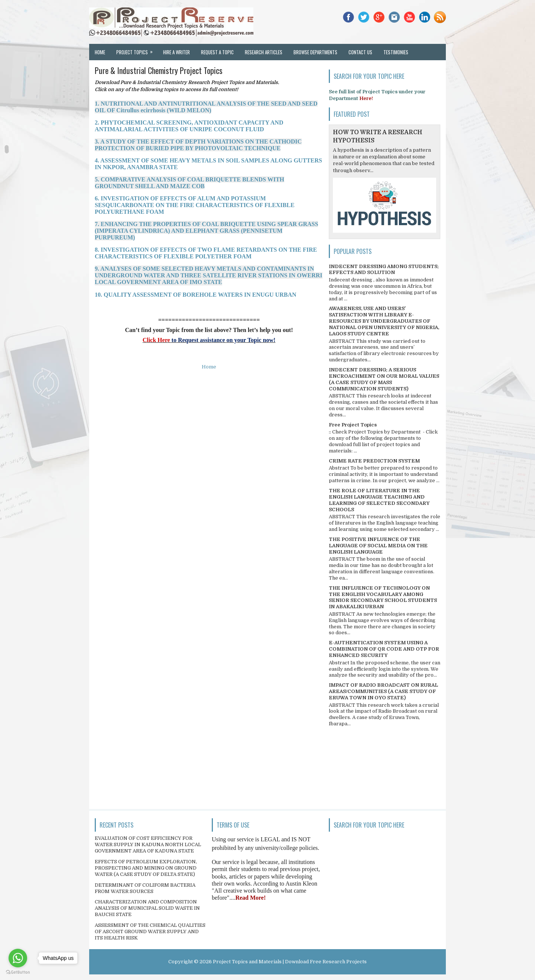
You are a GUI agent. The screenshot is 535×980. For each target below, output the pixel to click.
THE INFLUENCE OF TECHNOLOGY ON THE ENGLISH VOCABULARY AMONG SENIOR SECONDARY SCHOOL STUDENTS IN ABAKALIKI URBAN (383, 597)
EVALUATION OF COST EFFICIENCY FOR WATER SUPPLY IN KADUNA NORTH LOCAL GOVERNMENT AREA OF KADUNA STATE (148, 844)
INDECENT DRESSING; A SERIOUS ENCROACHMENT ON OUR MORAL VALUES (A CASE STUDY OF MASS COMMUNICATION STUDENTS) (384, 379)
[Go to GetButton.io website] (18, 972)
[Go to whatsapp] (18, 958)
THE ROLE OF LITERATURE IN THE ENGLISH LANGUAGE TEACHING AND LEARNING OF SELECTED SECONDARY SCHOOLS (379, 500)
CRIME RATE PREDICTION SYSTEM (374, 461)
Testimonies (396, 52)
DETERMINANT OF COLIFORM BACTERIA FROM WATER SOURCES (145, 888)
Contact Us (360, 52)
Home (100, 52)
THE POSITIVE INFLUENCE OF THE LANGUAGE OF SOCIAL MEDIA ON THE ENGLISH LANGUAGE (378, 546)
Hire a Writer (176, 52)
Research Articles (264, 52)
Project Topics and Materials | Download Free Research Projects (290, 962)
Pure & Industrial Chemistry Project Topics (159, 70)
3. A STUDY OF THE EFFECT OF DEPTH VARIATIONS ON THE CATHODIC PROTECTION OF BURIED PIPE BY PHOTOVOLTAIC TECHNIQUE (198, 145)
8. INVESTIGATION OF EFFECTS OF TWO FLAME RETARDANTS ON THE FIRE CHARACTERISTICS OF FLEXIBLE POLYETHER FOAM (206, 253)
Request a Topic (217, 52)
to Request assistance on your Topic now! (223, 340)
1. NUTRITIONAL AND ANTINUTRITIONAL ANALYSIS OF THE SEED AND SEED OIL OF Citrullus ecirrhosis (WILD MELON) (206, 107)
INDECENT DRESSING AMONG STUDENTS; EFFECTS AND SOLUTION (384, 270)
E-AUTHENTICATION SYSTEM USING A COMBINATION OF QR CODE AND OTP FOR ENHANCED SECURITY (384, 649)
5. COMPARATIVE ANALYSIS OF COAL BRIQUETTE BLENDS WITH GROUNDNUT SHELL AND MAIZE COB (189, 183)
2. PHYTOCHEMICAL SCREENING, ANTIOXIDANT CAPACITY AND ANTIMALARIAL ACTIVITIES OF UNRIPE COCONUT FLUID (189, 126)
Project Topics (137, 50)
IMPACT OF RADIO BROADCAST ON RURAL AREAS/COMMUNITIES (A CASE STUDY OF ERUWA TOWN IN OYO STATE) (383, 691)
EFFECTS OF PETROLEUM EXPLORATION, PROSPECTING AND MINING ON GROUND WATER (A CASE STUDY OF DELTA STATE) (146, 868)
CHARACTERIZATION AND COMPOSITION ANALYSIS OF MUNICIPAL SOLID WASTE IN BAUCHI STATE (147, 908)
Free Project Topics (353, 425)
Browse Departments (315, 52)
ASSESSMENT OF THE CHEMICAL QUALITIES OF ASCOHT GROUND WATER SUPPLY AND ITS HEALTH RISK (150, 931)
